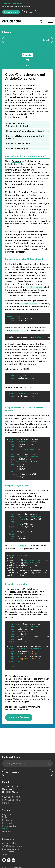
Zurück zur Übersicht (19, 717)
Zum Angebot (11, 12)
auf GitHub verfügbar (18, 701)
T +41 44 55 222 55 (11, 797)
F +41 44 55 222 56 (11, 800)
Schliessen (29, 12)
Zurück (28, 40)
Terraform (16, 161)
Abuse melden (9, 843)
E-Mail (5, 803)
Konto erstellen (28, 773)
